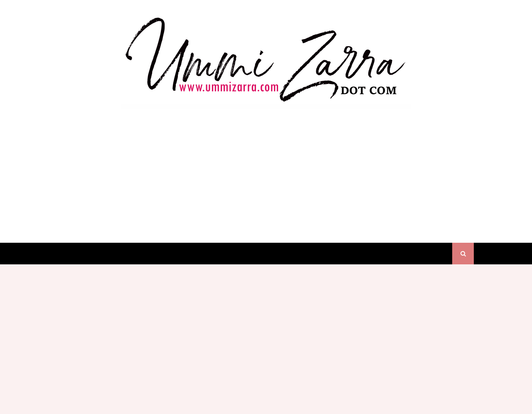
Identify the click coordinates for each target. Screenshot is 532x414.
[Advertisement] (266, 168)
